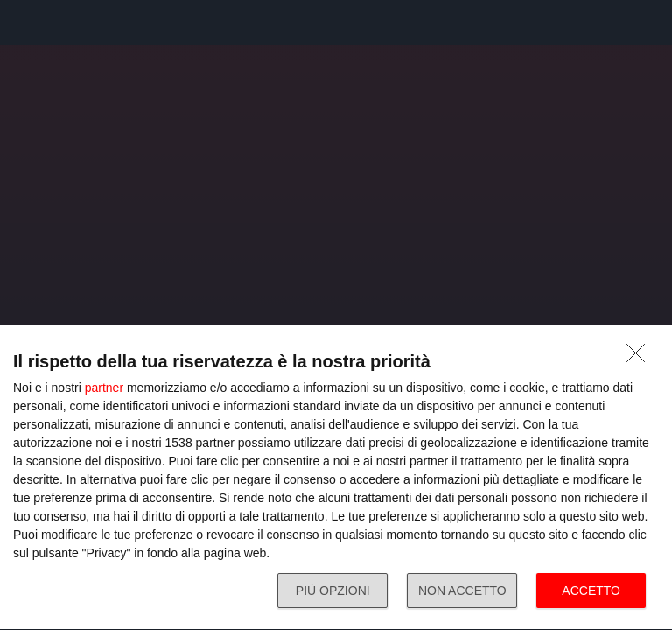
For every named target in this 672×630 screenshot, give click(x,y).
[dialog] (336, 478)
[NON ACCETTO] (640, 358)
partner (104, 388)
